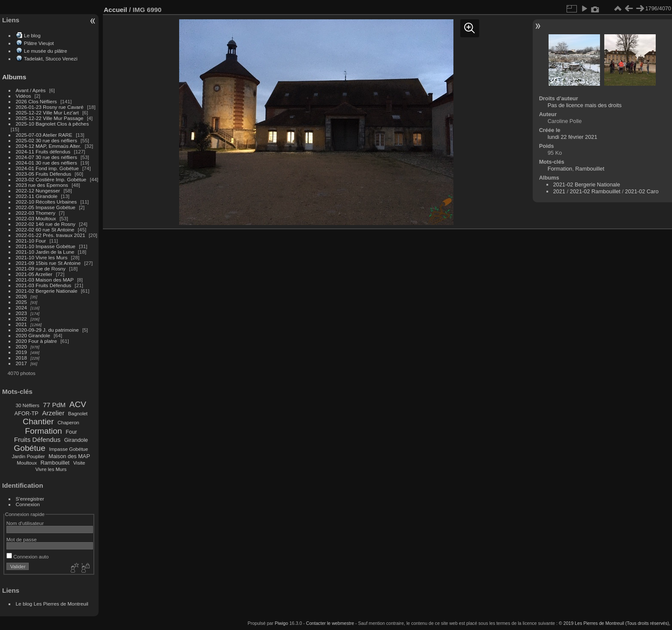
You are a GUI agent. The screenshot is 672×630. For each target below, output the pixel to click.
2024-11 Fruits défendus (43, 151)
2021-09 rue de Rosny (41, 268)
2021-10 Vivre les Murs (42, 257)
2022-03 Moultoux (36, 218)
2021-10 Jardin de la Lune (45, 252)
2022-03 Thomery (36, 213)
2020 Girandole (33, 335)
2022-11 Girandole (37, 196)
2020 (21, 346)
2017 (21, 363)
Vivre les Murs (51, 469)
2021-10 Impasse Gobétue (46, 246)
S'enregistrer (30, 499)
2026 (21, 296)
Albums (14, 77)
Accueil (115, 10)
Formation (43, 431)
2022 (21, 319)
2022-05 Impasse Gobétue (46, 207)
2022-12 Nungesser (38, 190)
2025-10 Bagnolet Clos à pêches (52, 124)
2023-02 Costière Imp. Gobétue (51, 179)
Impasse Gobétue (69, 449)
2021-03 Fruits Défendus (44, 285)
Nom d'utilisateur (25, 523)
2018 (21, 358)
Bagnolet (78, 414)
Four (71, 432)
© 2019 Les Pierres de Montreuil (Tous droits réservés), (615, 623)
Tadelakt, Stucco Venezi (51, 58)
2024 (21, 307)
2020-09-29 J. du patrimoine (47, 330)
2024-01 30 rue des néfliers (47, 163)
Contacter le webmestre (330, 623)
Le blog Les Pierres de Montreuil (52, 604)
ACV (78, 404)
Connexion (28, 504)
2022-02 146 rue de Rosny (46, 224)
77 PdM (54, 405)
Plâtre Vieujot (39, 43)
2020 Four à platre (36, 341)
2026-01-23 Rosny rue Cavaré (50, 107)
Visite (79, 463)
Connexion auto (28, 556)
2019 (21, 352)
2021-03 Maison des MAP (45, 280)
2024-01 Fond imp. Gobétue (47, 168)
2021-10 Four (31, 241)
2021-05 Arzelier (34, 274)
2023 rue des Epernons (42, 185)
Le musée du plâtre (46, 51)
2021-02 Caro (642, 191)
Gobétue (30, 448)
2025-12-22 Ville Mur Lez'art (47, 112)
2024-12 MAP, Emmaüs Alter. (49, 146)
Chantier (38, 421)
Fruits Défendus (37, 439)
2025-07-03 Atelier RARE (44, 135)
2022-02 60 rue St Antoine (45, 229)
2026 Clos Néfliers (36, 101)
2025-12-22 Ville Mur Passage (50, 118)
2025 (21, 302)
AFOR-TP (26, 413)
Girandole (76, 440)
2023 (21, 313)
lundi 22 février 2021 (573, 137)
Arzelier (53, 413)
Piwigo (281, 623)
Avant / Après (31, 90)
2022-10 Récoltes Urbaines (46, 202)
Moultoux (27, 463)
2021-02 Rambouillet (595, 191)
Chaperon (68, 423)
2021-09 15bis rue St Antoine (48, 263)
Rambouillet (55, 463)
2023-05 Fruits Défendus (44, 174)
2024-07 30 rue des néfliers (46, 157)
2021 (21, 324)
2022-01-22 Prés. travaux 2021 (51, 235)
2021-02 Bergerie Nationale (47, 291)
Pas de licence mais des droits (585, 105)
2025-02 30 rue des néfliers (46, 140)
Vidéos (24, 96)
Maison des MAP (69, 456)
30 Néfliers (28, 405)
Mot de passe (22, 539)
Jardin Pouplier (28, 456)
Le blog (32, 35)
